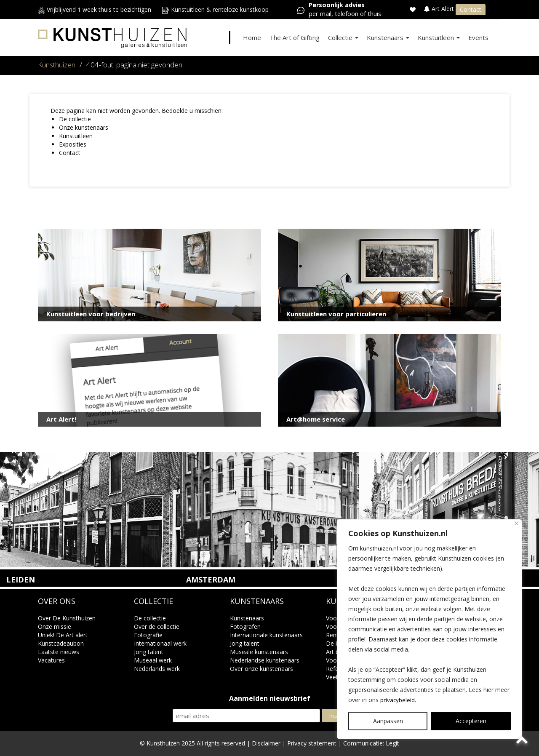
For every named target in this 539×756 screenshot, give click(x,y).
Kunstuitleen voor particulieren (336, 314)
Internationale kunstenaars (266, 635)
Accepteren (471, 721)
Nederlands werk (157, 669)
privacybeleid (398, 700)
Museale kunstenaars (259, 652)
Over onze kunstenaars (261, 669)
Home (252, 37)
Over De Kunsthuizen (67, 618)
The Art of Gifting (295, 37)
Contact (471, 9)
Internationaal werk (160, 643)
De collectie (75, 119)
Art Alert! (61, 419)
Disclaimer (266, 743)
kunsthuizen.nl (379, 548)
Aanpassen (388, 721)
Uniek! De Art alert (63, 635)
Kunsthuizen (57, 65)
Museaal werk (153, 660)
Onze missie (55, 626)
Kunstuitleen (439, 37)
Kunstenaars (388, 37)
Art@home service (316, 419)
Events (478, 37)
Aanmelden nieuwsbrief (270, 699)
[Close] (516, 523)
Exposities (73, 144)
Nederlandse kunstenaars (265, 660)
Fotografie (148, 635)
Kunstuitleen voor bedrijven (91, 314)
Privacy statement (312, 743)
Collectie (343, 37)
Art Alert (440, 9)
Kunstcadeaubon (61, 643)
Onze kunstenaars (84, 127)
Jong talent (149, 652)
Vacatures (51, 660)
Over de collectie (157, 626)
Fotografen (245, 626)
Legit (392, 743)
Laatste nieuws (59, 652)
